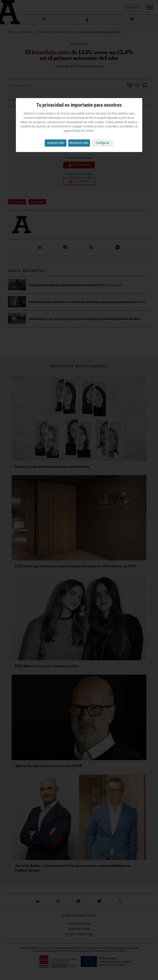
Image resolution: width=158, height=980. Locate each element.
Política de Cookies (83, 131)
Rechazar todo (79, 143)
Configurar (102, 143)
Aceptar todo (56, 143)
